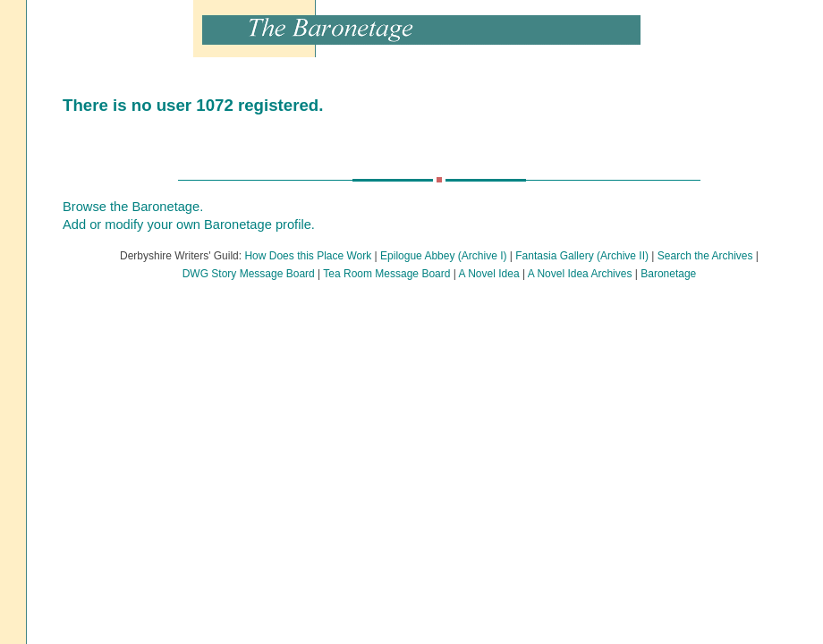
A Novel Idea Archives (580, 274)
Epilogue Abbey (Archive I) (443, 256)
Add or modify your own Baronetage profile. (189, 225)
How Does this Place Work (308, 256)
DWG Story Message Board (249, 274)
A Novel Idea (489, 274)
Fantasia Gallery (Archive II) (582, 256)
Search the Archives (705, 256)
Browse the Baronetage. (133, 207)
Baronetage (668, 274)
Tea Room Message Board (386, 274)
